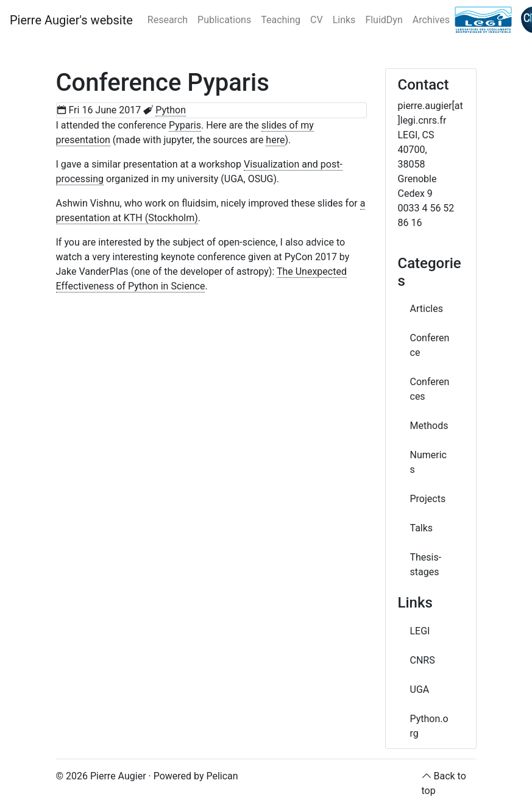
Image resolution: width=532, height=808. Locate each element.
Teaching (281, 20)
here (275, 140)
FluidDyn (384, 20)
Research (168, 20)
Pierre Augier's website (71, 20)
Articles (427, 309)
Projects (428, 499)
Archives (431, 20)
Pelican (222, 776)
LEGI (420, 631)
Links (344, 20)
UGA (420, 689)
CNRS (423, 660)
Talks (422, 528)
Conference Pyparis (163, 83)
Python (171, 110)
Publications (224, 20)
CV (317, 20)
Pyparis (185, 125)
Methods (429, 426)
